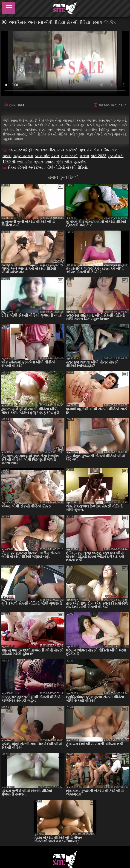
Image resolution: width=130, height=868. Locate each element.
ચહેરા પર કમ (23, 156)
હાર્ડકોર (80, 162)
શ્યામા (50, 162)
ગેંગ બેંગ (93, 150)
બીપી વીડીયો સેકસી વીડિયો (66, 167)
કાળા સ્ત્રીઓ (67, 150)
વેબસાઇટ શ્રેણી (21, 150)
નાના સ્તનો (69, 156)
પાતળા (84, 156)
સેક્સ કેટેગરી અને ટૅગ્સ (26, 167)
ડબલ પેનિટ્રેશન (47, 156)
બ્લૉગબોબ (25, 162)
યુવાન (39, 162)
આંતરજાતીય (45, 150)
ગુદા (82, 150)
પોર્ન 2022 (98, 156)
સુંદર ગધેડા (64, 162)
